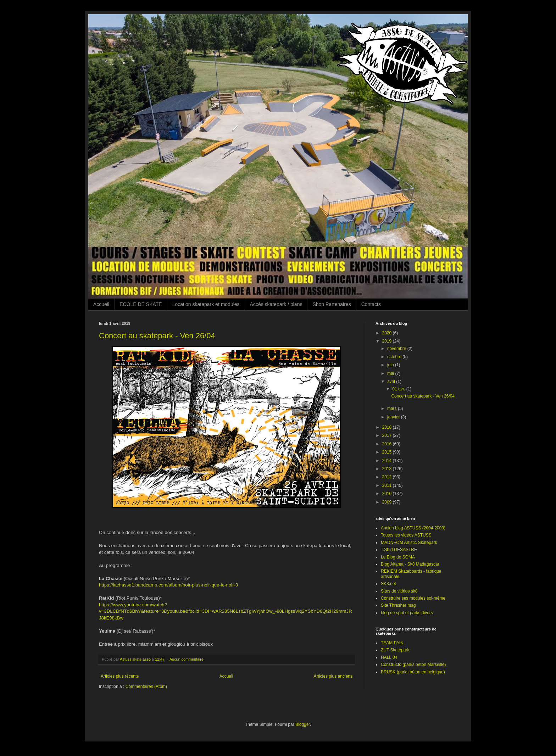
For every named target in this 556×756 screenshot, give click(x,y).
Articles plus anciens (333, 676)
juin (391, 365)
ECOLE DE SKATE (141, 304)
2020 (388, 333)
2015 (388, 452)
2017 (388, 435)
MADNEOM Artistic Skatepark (409, 543)
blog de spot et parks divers (407, 613)
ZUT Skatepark (395, 650)
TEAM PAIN (392, 643)
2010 (388, 494)
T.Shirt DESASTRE (399, 550)
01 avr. (399, 389)
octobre (395, 357)
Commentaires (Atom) (146, 686)
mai (391, 373)
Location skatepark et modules (206, 304)
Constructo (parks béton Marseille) (413, 665)
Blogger (303, 724)
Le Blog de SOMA (398, 557)
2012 (388, 477)
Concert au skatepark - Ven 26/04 (157, 336)
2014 (388, 461)
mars (393, 408)
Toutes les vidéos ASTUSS (406, 535)
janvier (394, 417)
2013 (388, 469)
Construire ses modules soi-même (413, 598)
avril (392, 382)
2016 (388, 444)
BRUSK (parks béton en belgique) (413, 672)
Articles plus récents (120, 676)
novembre (397, 349)
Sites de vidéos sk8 (399, 591)
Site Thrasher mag (398, 605)
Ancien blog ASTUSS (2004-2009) (413, 528)
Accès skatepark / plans (276, 304)
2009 (388, 502)
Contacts (371, 304)
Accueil (101, 304)
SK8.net (388, 584)
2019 (388, 341)
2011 (388, 485)
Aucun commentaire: (188, 659)
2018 (388, 427)
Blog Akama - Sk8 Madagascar (410, 564)
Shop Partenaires (332, 304)
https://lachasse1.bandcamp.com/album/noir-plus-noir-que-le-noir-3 (168, 585)
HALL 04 (389, 657)
